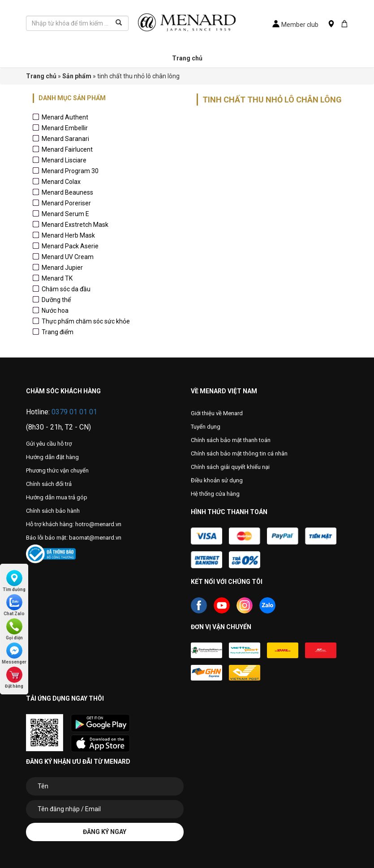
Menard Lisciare (64, 160)
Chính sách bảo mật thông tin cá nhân (239, 453)
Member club (295, 25)
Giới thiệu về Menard (217, 413)
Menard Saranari (65, 139)
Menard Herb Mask (68, 235)
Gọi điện (14, 629)
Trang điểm (58, 332)
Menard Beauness (67, 192)
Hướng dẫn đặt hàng (52, 457)
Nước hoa (55, 311)
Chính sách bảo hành (53, 511)
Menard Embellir (65, 128)
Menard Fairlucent (67, 149)
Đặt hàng (14, 678)
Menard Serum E (65, 214)
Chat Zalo (14, 605)
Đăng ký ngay (105, 832)
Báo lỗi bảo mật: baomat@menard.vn (74, 538)
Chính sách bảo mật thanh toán (231, 440)
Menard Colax (61, 182)
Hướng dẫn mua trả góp (57, 497)
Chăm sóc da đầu (66, 289)
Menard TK (57, 278)
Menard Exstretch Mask (75, 225)
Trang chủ (187, 58)
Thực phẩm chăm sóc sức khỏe (86, 321)
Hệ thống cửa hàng (215, 494)
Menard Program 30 (70, 171)
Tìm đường (14, 581)
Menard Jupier (62, 268)
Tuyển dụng (206, 427)
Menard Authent (65, 117)
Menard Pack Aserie (70, 246)
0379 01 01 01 (74, 412)
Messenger (14, 653)
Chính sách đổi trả (49, 484)
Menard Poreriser (66, 203)
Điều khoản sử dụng (217, 480)
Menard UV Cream (68, 257)
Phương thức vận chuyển (57, 470)
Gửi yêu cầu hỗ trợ (49, 444)
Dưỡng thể (56, 300)
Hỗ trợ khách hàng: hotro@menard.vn (74, 524)
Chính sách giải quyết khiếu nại (230, 467)
